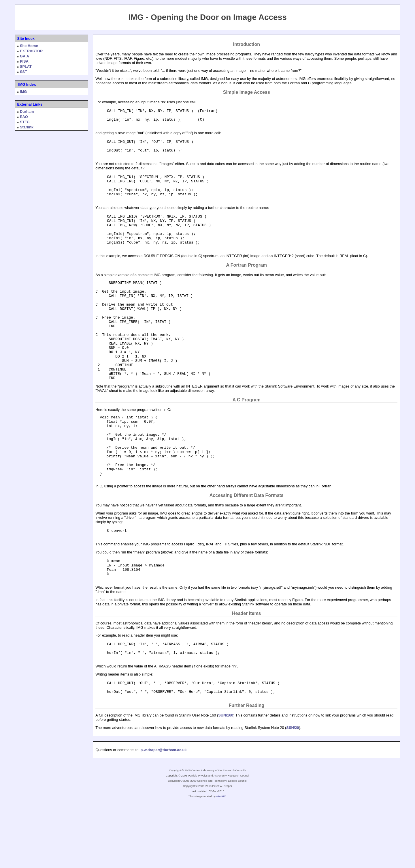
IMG (23, 92)
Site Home (29, 46)
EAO (24, 117)
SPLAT (26, 67)
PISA (24, 61)
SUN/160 (226, 780)
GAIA (24, 56)
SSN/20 (293, 793)
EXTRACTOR (31, 51)
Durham (27, 112)
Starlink (27, 127)
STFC (25, 122)
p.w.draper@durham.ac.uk (164, 815)
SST (23, 72)
